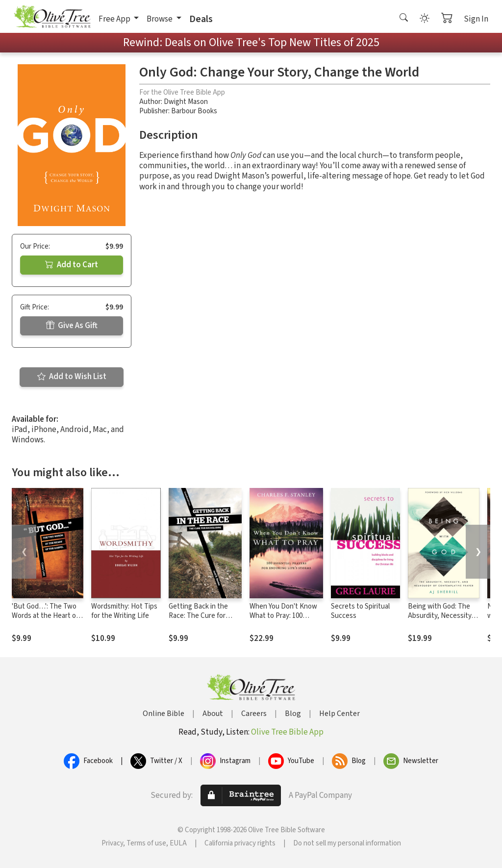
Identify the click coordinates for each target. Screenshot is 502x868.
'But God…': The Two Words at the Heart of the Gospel (45, 616)
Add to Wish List (72, 377)
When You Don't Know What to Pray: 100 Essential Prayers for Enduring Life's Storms (284, 620)
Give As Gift (72, 326)
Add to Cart (72, 265)
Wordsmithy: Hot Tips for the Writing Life (124, 611)
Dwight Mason (186, 102)
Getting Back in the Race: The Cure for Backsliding (198, 616)
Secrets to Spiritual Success (360, 611)
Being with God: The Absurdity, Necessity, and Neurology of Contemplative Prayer (441, 620)
